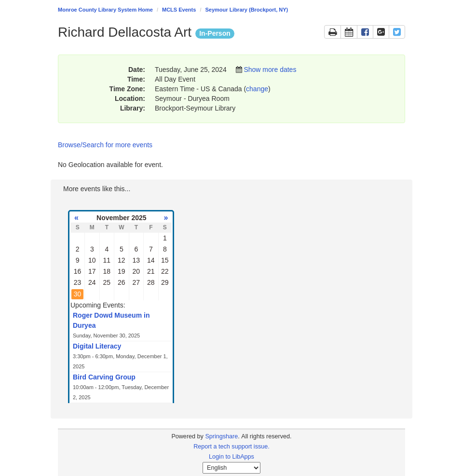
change (257, 89)
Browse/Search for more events (105, 145)
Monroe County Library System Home (105, 10)
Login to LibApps (231, 457)
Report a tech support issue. (231, 447)
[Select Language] (231, 468)
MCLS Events (179, 10)
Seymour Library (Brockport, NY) (247, 10)
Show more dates (270, 70)
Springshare (221, 436)
